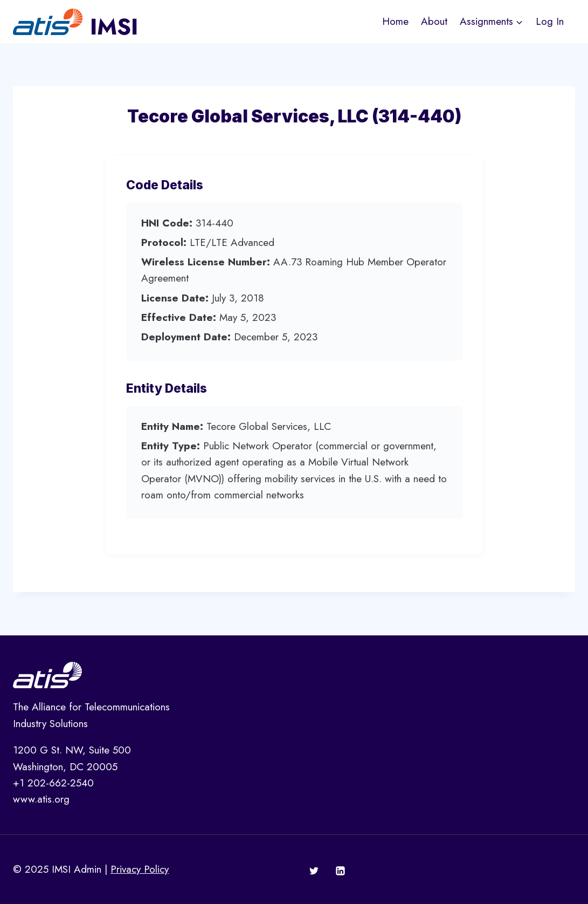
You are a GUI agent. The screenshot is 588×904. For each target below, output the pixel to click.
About (434, 21)
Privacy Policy (140, 869)
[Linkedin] (341, 871)
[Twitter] (314, 871)
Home (395, 21)
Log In (550, 21)
